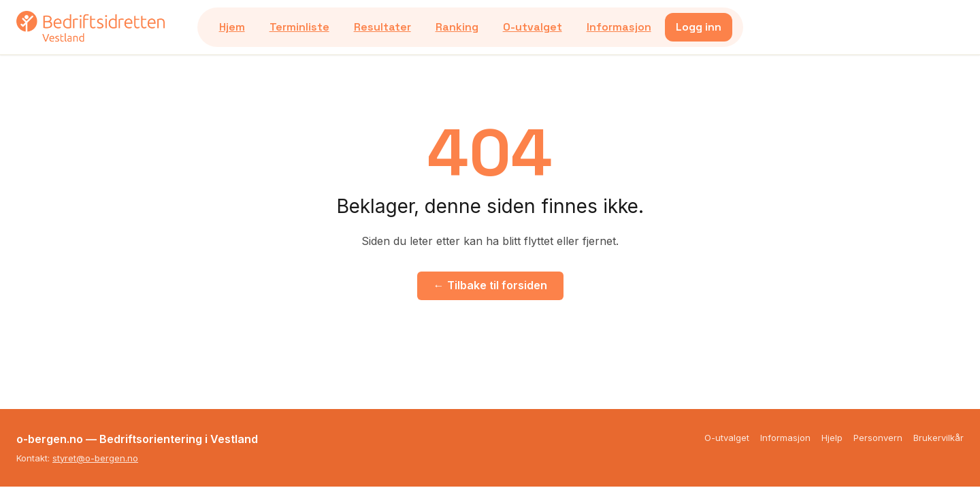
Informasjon (619, 27)
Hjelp (832, 438)
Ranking (457, 27)
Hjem (232, 27)
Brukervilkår (938, 438)
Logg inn (699, 27)
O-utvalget (533, 27)
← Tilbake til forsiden (490, 285)
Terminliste (299, 27)
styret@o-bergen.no (95, 458)
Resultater (382, 27)
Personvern (878, 438)
